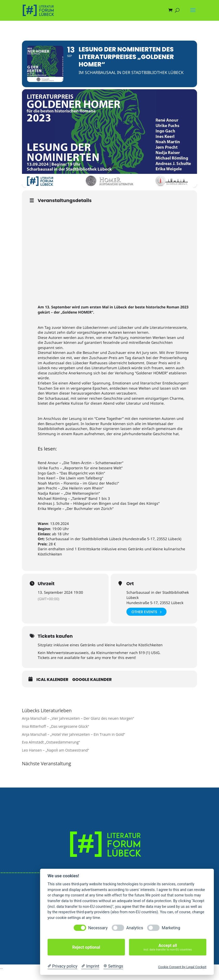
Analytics (135, 928)
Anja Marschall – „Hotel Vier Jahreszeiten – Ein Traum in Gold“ (73, 734)
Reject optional (86, 947)
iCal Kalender (52, 680)
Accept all (168, 947)
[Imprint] (90, 966)
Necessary (98, 928)
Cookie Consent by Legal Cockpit (182, 967)
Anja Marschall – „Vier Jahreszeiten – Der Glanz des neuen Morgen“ (78, 718)
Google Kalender (92, 680)
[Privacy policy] (62, 966)
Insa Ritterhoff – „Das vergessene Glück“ (56, 726)
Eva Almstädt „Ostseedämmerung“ (51, 742)
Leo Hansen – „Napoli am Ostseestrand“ (56, 750)
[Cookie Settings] (113, 966)
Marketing (171, 928)
